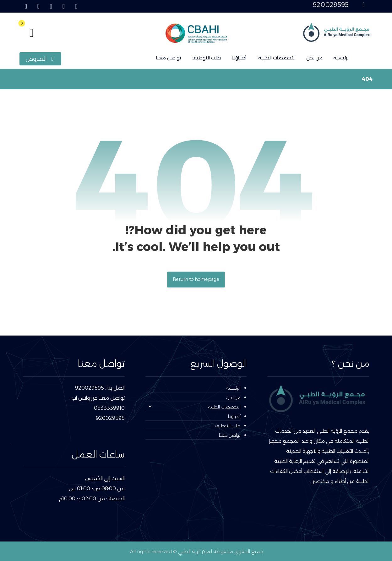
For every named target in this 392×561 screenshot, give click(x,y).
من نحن (234, 397)
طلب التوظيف (228, 426)
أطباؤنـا (234, 416)
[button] (76, 6)
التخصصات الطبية (194, 407)
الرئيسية (233, 388)
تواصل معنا (230, 435)
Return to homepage (196, 279)
